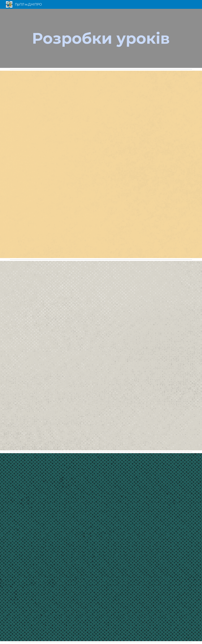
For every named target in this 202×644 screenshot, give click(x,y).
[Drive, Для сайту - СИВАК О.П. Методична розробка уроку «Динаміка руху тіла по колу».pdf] (101, 356)
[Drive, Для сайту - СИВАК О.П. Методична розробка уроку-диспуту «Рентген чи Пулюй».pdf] (101, 164)
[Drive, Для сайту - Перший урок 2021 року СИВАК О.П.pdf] (101, 547)
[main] (101, 38)
